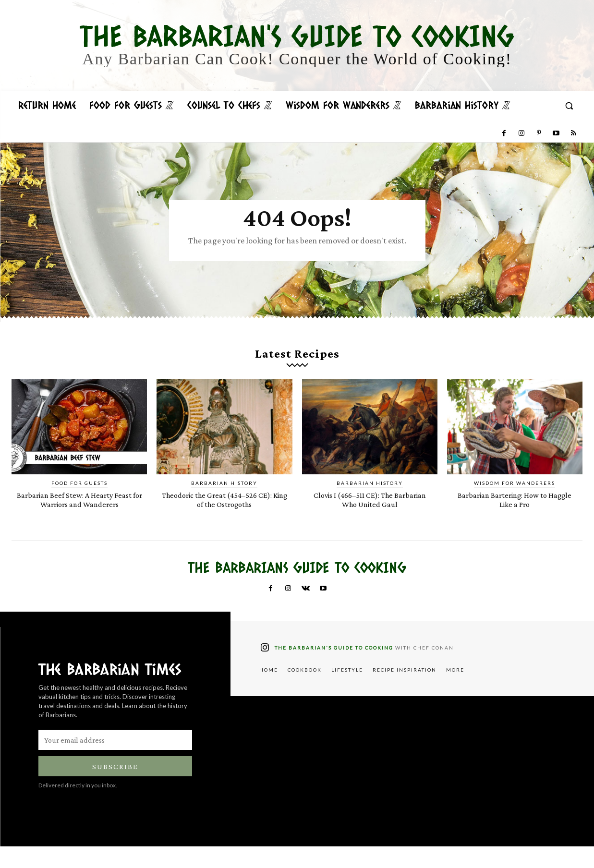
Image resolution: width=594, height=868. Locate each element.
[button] (569, 106)
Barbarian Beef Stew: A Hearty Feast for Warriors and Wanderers (79, 516)
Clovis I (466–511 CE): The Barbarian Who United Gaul (370, 512)
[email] (115, 761)
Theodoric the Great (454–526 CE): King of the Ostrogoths (224, 512)
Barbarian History (224, 495)
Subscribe (115, 788)
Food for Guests (79, 495)
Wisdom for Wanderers (515, 495)
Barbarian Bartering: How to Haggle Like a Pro (515, 512)
